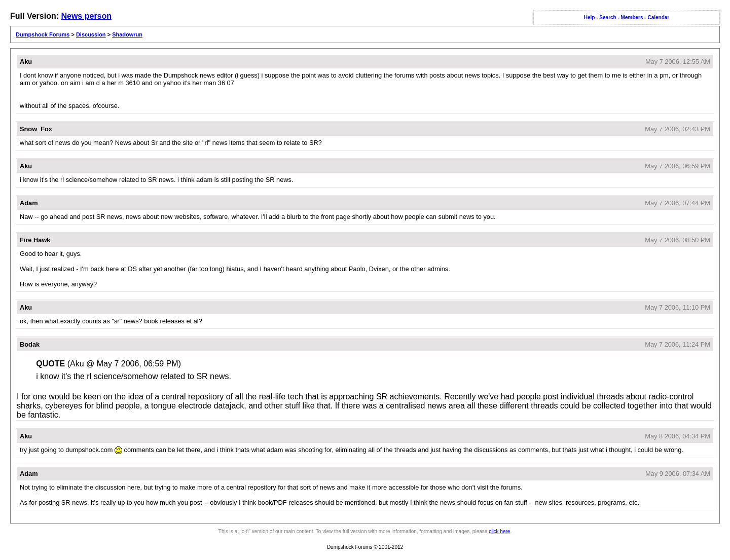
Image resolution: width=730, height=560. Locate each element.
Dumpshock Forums (43, 34)
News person (86, 16)
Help (590, 17)
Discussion (91, 34)
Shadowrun (127, 34)
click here (499, 531)
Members (632, 17)
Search (608, 17)
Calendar (658, 17)
